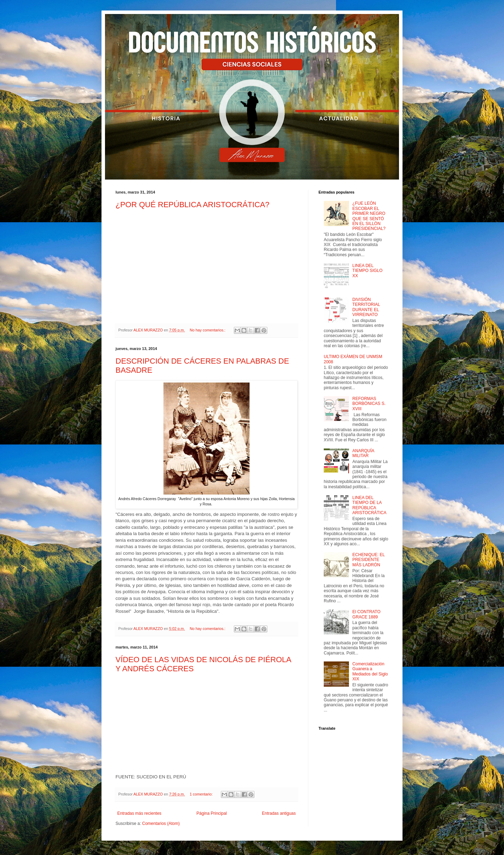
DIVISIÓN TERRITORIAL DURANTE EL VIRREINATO (366, 307)
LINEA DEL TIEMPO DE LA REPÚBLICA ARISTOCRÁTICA (369, 505)
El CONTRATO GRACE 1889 (366, 614)
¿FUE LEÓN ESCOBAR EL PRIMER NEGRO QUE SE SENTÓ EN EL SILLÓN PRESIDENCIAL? (369, 216)
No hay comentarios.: (208, 330)
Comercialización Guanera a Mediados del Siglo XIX (370, 671)
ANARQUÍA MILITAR (363, 453)
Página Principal (212, 813)
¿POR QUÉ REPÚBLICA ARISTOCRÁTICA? (192, 205)
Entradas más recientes (139, 813)
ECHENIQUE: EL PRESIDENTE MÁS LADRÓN (369, 560)
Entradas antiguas (279, 813)
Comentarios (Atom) (161, 824)
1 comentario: (202, 794)
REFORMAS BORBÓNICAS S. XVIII (369, 404)
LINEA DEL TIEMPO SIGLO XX (367, 271)
